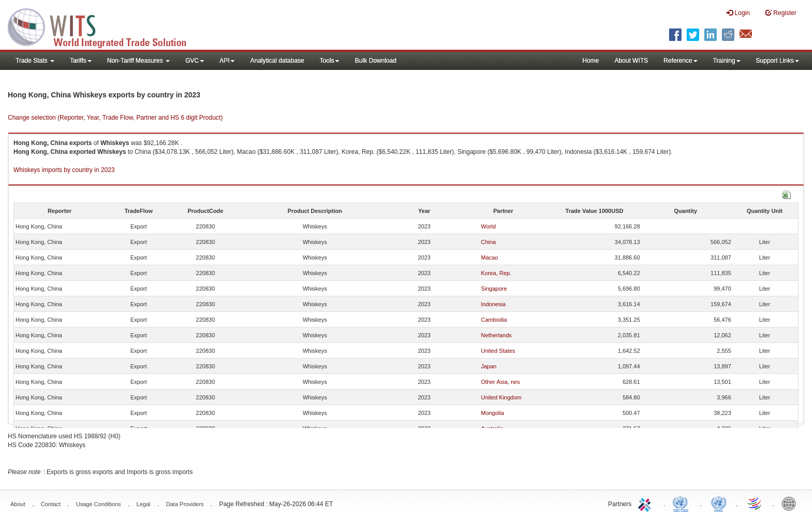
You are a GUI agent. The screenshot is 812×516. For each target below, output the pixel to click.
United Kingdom (501, 397)
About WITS (632, 61)
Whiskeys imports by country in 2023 (64, 170)
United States (498, 351)
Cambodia (494, 320)
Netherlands (496, 335)
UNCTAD (683, 503)
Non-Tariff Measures (139, 61)
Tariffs (81, 61)
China (489, 242)
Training (727, 61)
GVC (195, 61)
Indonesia (494, 304)
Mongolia (493, 413)
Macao (490, 257)
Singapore (494, 289)
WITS (104, 26)
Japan (489, 366)
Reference (680, 61)
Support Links (778, 61)
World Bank (791, 503)
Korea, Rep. (496, 273)
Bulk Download (375, 61)
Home (591, 61)
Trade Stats (35, 61)
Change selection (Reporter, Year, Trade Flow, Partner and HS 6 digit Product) (115, 118)
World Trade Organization (755, 503)
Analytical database (277, 61)
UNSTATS (719, 503)
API (227, 61)
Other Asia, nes (501, 382)
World (489, 226)
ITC (646, 503)
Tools (329, 61)
